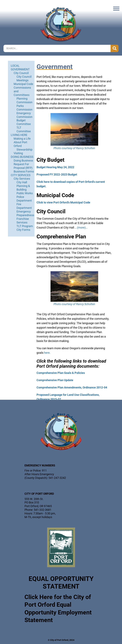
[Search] (115, 48)
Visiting (18, 153)
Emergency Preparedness (25, 213)
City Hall (22, 182)
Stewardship (24, 150)
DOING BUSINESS (22, 157)
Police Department (24, 199)
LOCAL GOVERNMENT (20, 67)
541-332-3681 (43, 510)
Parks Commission (24, 108)
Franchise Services (23, 221)
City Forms (23, 230)
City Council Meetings (24, 78)
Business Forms (24, 171)
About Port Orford (20, 144)
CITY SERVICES (21, 175)
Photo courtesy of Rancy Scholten (74, 148)
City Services (22, 179)
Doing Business (23, 160)
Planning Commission (24, 100)
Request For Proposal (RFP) (23, 166)
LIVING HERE (19, 135)
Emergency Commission (24, 115)
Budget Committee (24, 122)
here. (47, 353)
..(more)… (81, 228)
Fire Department (24, 206)
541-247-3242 (57, 478)
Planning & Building (23, 188)
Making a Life (22, 139)
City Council (21, 73)
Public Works (25, 193)
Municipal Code (23, 84)
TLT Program (25, 226)
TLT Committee (24, 129)
